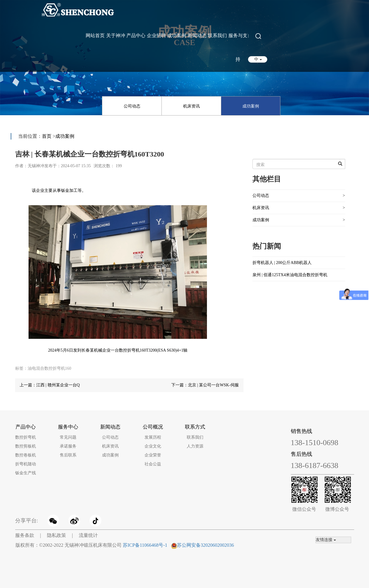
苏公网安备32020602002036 (205, 545)
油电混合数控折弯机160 (50, 368)
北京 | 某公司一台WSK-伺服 (213, 385)
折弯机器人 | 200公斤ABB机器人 (282, 263)
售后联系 (68, 455)
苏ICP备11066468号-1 (145, 545)
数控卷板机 (26, 455)
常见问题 (68, 437)
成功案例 (177, 35)
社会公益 (153, 464)
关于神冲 (116, 35)
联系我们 (217, 35)
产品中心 (136, 35)
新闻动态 (197, 35)
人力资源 (195, 446)
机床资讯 (191, 106)
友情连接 (326, 540)
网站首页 (95, 35)
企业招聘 (156, 35)
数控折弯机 (26, 437)
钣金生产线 (26, 473)
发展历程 (153, 437)
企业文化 (153, 446)
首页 (47, 136)
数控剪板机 (26, 446)
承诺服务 (68, 446)
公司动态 (132, 106)
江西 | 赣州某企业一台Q (58, 385)
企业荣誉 (153, 455)
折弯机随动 (26, 464)
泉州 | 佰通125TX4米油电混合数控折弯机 (290, 275)
